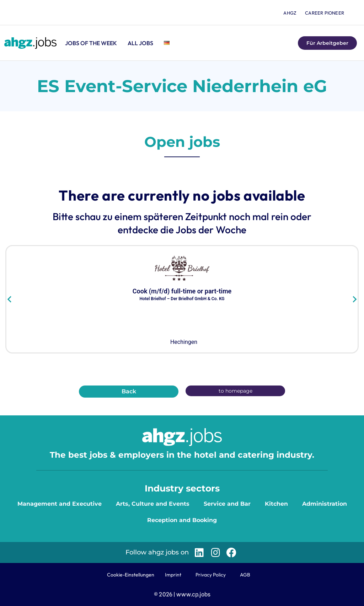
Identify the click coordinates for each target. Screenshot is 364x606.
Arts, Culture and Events (153, 504)
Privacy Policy (211, 575)
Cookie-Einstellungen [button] (131, 575)
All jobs (140, 43)
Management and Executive (60, 504)
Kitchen (276, 504)
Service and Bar (227, 504)
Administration (325, 504)
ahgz (290, 13)
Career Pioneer (325, 13)
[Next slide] (354, 299)
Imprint (173, 575)
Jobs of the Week (91, 43)
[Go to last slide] (10, 299)
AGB (245, 575)
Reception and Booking (182, 520)
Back (129, 391)
